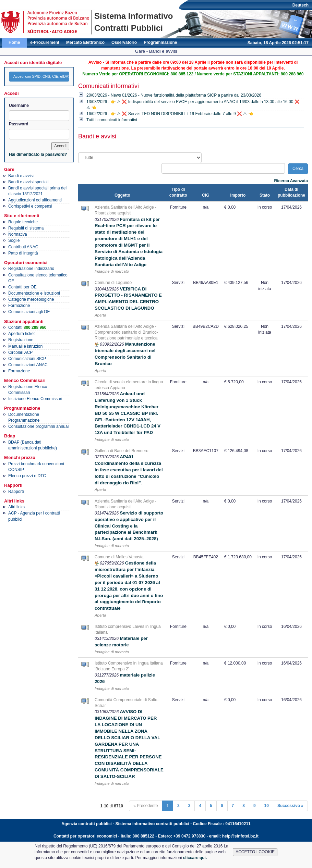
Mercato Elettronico (85, 42)
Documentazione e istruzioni (34, 293)
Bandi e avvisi (21, 176)
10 (267, 806)
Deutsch (301, 5)
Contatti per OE (22, 287)
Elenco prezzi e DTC (27, 476)
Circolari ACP (20, 352)
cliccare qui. (195, 858)
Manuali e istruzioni (26, 346)
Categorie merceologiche (31, 299)
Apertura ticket (21, 334)
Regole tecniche (23, 222)
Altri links (16, 507)
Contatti (27, 327)
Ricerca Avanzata (291, 181)
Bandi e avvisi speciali (28, 182)
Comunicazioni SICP (27, 359)
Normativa (18, 234)
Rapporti (16, 492)
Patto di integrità (23, 253)
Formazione (19, 306)
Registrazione (21, 340)
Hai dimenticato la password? (38, 154)
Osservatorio (124, 42)
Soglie (14, 240)
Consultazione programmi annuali (39, 426)
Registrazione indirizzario (31, 269)
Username (19, 106)
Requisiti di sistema (26, 228)
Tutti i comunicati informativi (112, 120)
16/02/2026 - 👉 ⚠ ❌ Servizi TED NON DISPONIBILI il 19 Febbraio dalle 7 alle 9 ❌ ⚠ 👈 (170, 114)
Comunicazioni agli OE (29, 312)
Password (19, 124)
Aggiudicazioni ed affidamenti (35, 200)
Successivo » (290, 806)
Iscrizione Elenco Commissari (35, 399)
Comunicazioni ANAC (28, 365)
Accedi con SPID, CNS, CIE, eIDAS (41, 76)
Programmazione (160, 42)
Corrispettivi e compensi (30, 206)
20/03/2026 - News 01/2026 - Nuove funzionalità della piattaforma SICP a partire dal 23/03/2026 (174, 95)
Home (14, 42)
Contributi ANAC (23, 247)
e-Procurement (45, 42)
